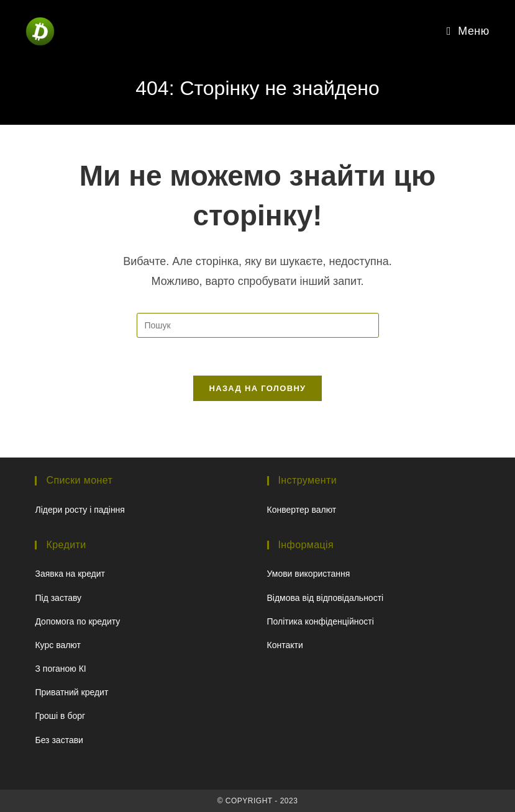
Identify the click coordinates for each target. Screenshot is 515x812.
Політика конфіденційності (321, 621)
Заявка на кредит (70, 574)
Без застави (59, 740)
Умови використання (309, 574)
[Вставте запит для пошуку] (258, 325)
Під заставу (58, 598)
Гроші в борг (60, 716)
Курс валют (58, 645)
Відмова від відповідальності (326, 598)
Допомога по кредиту (77, 621)
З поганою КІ (60, 669)
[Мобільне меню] (468, 31)
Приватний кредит (71, 692)
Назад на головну (258, 388)
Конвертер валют (302, 510)
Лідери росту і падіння (80, 510)
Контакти (285, 645)
